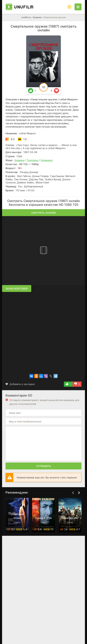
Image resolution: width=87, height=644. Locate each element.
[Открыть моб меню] (78, 7)
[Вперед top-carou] (79, 493)
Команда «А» (70, 518)
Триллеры (33, 160)
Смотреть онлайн (44, 213)
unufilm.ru (26, 17)
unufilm (24, 7)
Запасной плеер (17, 289)
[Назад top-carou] (73, 493)
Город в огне (44, 518)
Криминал (47, 160)
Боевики (37, 17)
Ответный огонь (17, 516)
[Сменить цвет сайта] (69, 7)
